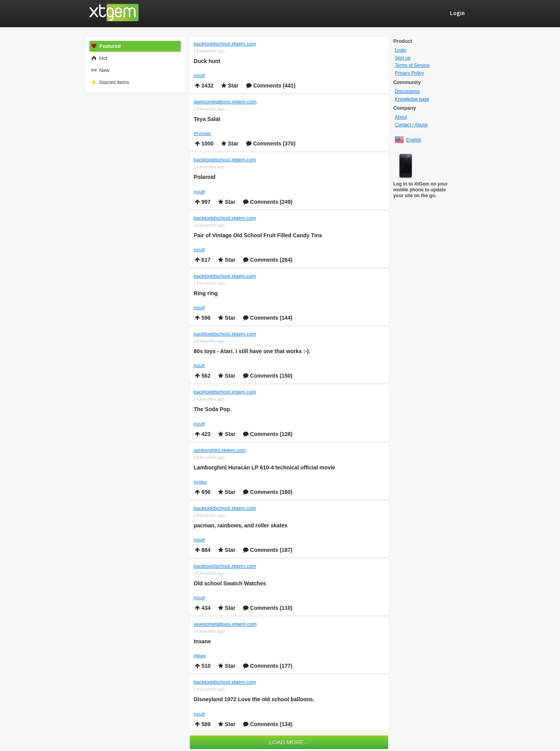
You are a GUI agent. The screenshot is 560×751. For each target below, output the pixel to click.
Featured (106, 46)
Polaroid (205, 177)
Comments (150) (268, 376)
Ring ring (206, 293)
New (100, 70)
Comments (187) (268, 550)
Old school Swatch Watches (230, 583)
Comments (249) (268, 202)
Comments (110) (268, 608)
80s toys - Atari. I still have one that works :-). (252, 351)
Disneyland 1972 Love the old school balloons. (254, 699)
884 (203, 550)
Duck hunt (207, 61)
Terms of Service (412, 65)
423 (203, 434)
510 (203, 666)
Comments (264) (268, 260)
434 (203, 608)
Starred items (110, 82)
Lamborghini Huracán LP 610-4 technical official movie (264, 467)
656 (203, 492)
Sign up (403, 58)
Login (400, 50)
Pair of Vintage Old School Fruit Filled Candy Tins (258, 235)
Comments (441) (271, 86)
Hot (99, 58)
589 (203, 724)
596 (203, 318)
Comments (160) (268, 492)
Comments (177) (268, 666)
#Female (202, 133)
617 (203, 260)
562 (203, 376)
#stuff (199, 75)
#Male (200, 656)
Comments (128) (268, 434)
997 (203, 202)
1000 (204, 144)
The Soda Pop (212, 409)
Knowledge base (412, 99)
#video (200, 482)
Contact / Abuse (411, 125)
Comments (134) (268, 724)
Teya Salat (207, 119)
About (401, 117)
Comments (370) (271, 144)
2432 (204, 86)
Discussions (407, 91)
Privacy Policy (409, 73)
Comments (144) (268, 318)
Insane (202, 641)
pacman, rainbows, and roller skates (241, 525)
